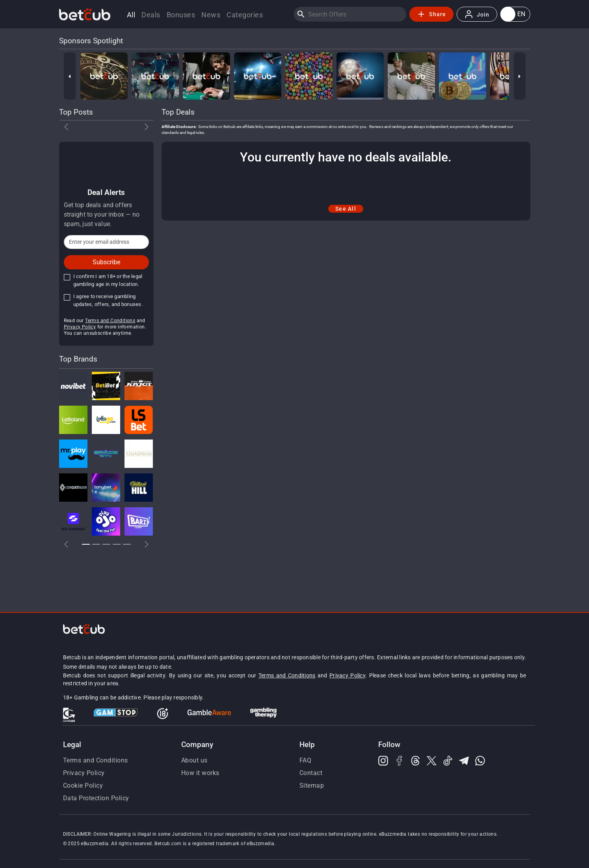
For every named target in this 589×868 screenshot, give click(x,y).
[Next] (520, 76)
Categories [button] (245, 15)
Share (431, 14)
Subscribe (106, 262)
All (131, 15)
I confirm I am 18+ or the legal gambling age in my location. (108, 280)
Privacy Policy (80, 327)
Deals (151, 15)
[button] (515, 14)
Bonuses (181, 15)
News (211, 15)
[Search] (301, 14)
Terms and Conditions (110, 321)
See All (346, 209)
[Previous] (70, 76)
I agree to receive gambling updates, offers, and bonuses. (108, 300)
